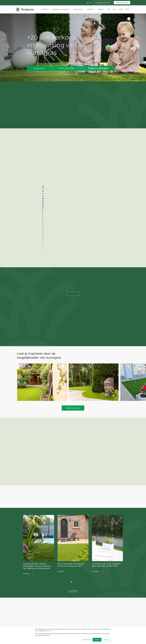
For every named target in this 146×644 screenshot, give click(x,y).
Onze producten (39, 68)
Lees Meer (26, 515)
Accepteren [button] (97, 640)
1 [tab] (71, 523)
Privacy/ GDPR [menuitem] (89, 609)
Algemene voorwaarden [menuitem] (92, 620)
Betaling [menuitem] (87, 614)
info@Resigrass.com (46, 613)
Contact (121, 9)
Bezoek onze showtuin (67, 68)
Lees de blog (73, 532)
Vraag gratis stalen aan (103, 3)
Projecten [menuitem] (87, 622)
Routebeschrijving (68, 613)
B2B (109, 9)
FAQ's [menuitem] (86, 625)
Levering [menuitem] (87, 617)
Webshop (100, 9)
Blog (114, 9)
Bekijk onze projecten (73, 349)
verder (51, 631)
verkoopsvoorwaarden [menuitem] (92, 612)
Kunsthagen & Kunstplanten (61, 9)
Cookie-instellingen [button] (87, 640)
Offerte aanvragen (122, 3)
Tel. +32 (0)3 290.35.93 (47, 609)
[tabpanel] (39, 486)
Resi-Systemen (78, 9)
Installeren (90, 9)
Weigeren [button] (106, 640)
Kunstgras (45, 9)
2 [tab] (75, 523)
